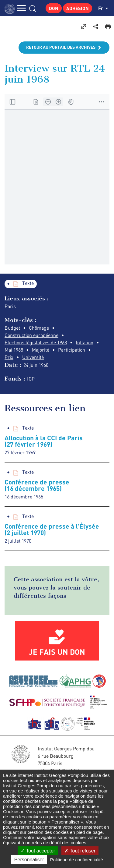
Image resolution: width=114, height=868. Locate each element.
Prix (9, 357)
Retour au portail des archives (61, 47)
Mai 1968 (14, 350)
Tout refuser (80, 851)
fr (103, 8)
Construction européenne (31, 335)
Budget (12, 328)
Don (54, 8)
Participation (72, 350)
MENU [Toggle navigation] (21, 8)
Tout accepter (38, 851)
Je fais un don (57, 652)
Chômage (39, 328)
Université (33, 357)
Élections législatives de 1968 (36, 342)
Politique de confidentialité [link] (77, 860)
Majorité (41, 350)
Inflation (85, 342)
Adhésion (78, 8)
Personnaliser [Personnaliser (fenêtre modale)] (29, 860)
